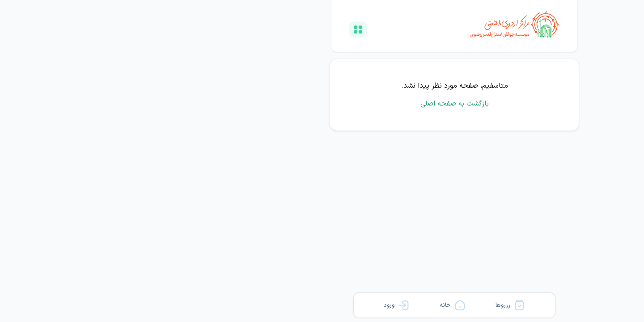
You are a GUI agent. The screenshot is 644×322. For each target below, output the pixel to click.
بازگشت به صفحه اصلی (322, 104)
